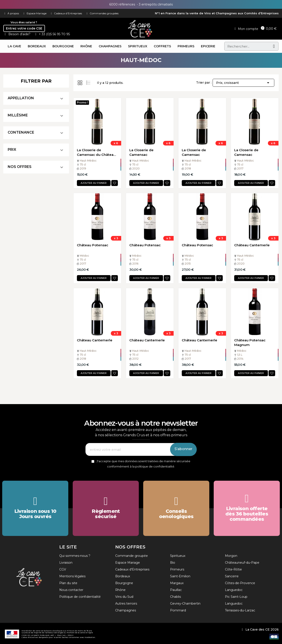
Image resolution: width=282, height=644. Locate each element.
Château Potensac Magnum (250, 342)
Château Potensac (93, 245)
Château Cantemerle (252, 245)
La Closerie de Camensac (141, 152)
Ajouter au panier (94, 183)
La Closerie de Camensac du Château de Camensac (96, 152)
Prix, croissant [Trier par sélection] (243, 83)
